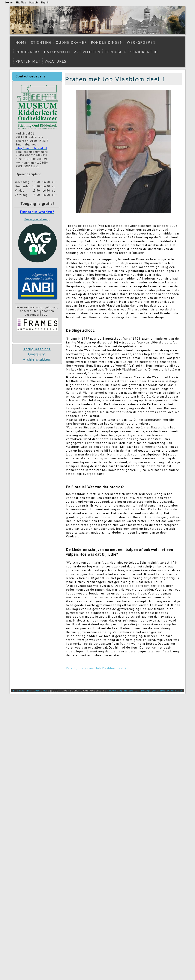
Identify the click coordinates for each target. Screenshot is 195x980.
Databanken (57, 52)
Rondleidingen (107, 42)
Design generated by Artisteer (162, 690)
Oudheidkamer (71, 42)
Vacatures (55, 61)
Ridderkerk (28, 52)
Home (21, 42)
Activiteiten (87, 52)
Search (33, 3)
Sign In (45, 3)
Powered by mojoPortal (123, 690)
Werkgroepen (141, 42)
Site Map (19, 690)
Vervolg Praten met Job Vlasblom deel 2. (97, 668)
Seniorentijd (144, 52)
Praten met (28, 61)
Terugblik (115, 52)
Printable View (37, 690)
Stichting (41, 42)
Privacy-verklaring (37, 219)
